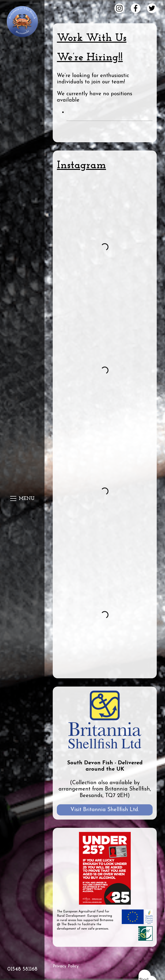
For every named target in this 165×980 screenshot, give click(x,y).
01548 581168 (22, 969)
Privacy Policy (66, 966)
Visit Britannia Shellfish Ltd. (105, 810)
